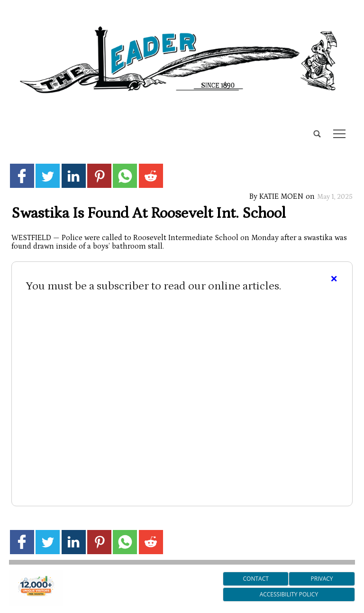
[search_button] (13, 126)
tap (339, 134)
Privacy (322, 579)
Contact (256, 579)
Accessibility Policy (289, 594)
